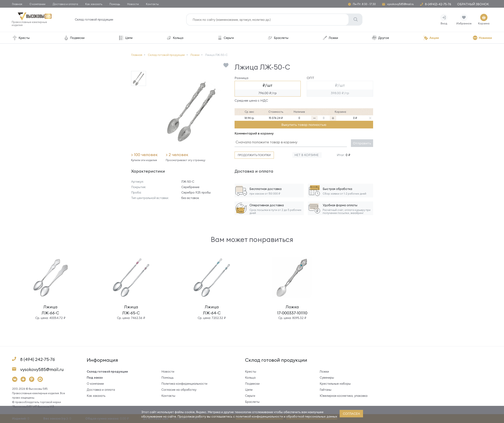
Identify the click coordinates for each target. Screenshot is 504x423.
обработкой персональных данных (312, 416)
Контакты (152, 4)
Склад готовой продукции (94, 20)
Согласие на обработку (179, 390)
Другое (380, 38)
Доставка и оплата (65, 4)
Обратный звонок (473, 4)
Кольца (175, 38)
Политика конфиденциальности (184, 384)
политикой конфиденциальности (259, 416)
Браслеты (278, 38)
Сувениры (327, 378)
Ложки (330, 38)
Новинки (482, 38)
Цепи (125, 38)
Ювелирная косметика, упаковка (344, 396)
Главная (17, 4)
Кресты (21, 38)
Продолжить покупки (254, 155)
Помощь (115, 4)
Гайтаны (326, 390)
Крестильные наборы (335, 384)
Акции (431, 38)
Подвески (74, 38)
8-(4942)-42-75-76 (438, 4)
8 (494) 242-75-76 (38, 360)
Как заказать (94, 4)
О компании (37, 4)
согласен (351, 414)
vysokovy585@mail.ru (400, 4)
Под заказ (95, 378)
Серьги (225, 38)
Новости (133, 4)
